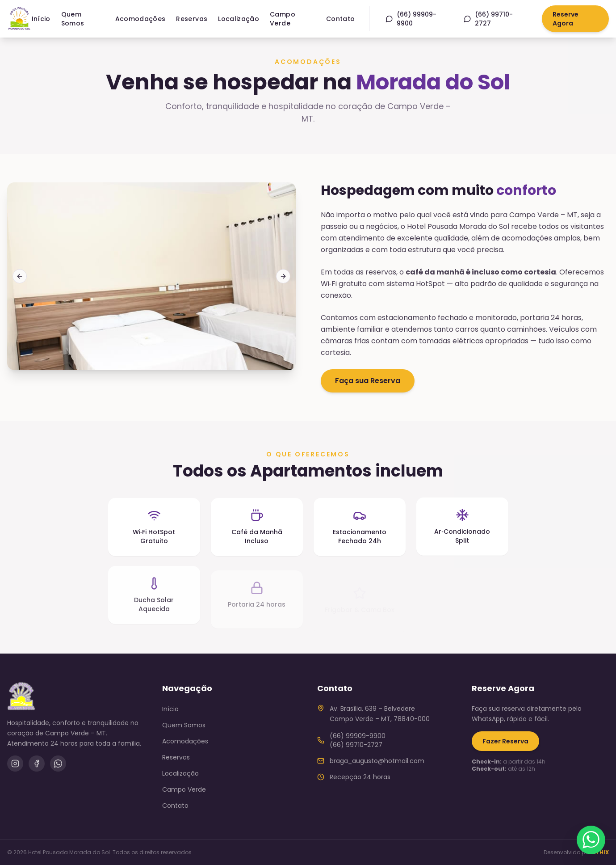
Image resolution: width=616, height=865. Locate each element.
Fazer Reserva (505, 741)
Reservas (192, 19)
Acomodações (140, 19)
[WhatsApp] (58, 764)
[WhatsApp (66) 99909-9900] (417, 19)
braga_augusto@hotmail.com (377, 761)
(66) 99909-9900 (358, 736)
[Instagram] (15, 764)
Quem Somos (73, 19)
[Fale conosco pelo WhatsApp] (591, 840)
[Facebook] (37, 764)
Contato (340, 19)
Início (41, 19)
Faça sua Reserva (368, 381)
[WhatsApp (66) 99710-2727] (495, 19)
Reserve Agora (566, 19)
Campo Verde (283, 19)
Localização (239, 19)
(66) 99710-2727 (356, 745)
